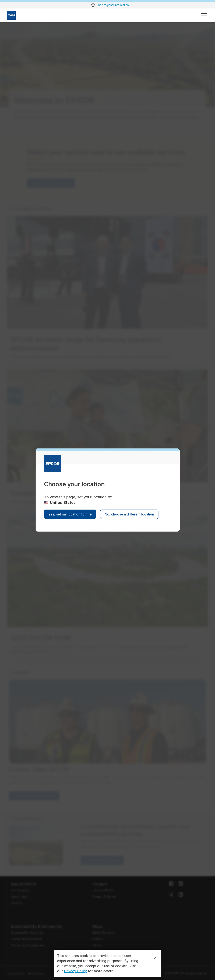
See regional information (113, 5)
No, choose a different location (129, 514)
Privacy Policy (75, 971)
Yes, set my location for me (70, 514)
